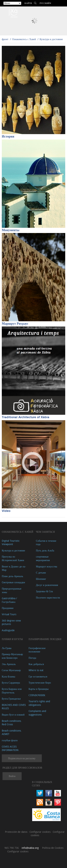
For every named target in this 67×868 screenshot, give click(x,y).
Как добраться (36, 664)
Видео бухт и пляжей (13, 715)
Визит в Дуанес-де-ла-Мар (14, 568)
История (8, 137)
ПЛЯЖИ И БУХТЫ (12, 639)
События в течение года (46, 542)
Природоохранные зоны (12, 590)
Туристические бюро (40, 683)
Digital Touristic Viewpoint (11, 542)
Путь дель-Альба (45, 550)
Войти (12, 776)
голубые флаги (10, 740)
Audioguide (8, 630)
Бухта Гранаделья (11, 699)
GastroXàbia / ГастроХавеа (9, 600)
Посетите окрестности (48, 598)
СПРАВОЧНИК (37, 695)
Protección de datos (17, 832)
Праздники (8, 608)
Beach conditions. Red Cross (12, 723)
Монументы (11, 230)
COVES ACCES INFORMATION (10, 748)
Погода (32, 658)
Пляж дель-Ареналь (12, 576)
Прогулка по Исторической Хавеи (13, 558)
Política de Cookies (53, 848)
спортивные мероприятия (43, 558)
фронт (5, 39)
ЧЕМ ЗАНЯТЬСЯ (45, 532)
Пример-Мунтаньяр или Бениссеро (12, 656)
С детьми (41, 573)
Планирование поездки (45, 639)
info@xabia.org (30, 848)
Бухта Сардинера (11, 683)
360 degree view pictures (11, 622)
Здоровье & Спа (44, 591)
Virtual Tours (9, 614)
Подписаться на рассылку (22, 758)
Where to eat (36, 670)
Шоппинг (41, 579)
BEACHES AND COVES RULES (14, 707)
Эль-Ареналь (9, 664)
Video (6, 511)
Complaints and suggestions (37, 713)
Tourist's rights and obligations (39, 703)
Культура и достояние (51, 39)
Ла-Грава (7, 648)
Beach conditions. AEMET (12, 732)
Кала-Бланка (8, 676)
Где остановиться (38, 676)
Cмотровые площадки (13, 582)
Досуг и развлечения (47, 585)
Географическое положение (37, 650)
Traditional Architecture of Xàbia (26, 417)
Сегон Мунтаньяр (11, 670)
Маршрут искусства (47, 566)
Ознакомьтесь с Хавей (24, 39)
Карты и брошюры (39, 689)
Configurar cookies (40, 832)
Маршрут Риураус (15, 324)
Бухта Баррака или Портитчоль (12, 691)
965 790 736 (12, 848)
